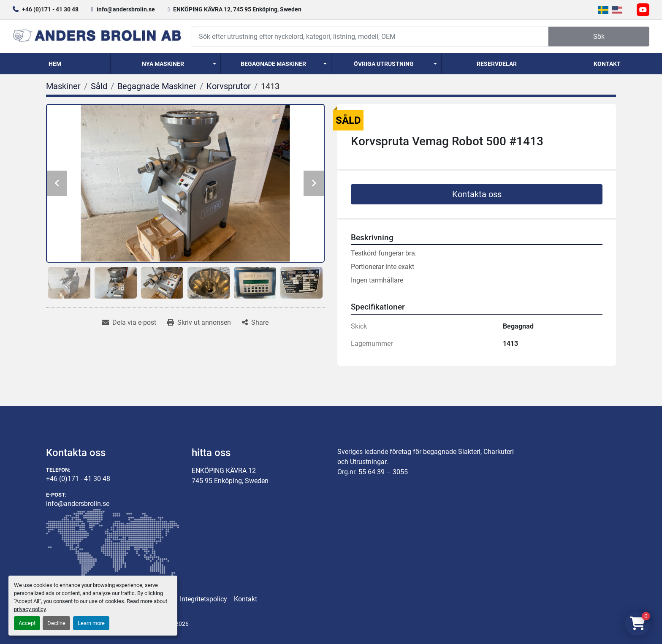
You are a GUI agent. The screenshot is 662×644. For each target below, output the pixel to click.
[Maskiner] (63, 86)
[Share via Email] (129, 323)
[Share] (255, 323)
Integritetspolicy (203, 599)
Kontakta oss (477, 194)
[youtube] (643, 10)
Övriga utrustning (384, 64)
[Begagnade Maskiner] (157, 86)
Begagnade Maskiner (273, 64)
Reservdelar (497, 64)
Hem (55, 64)
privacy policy (30, 609)
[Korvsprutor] (229, 86)
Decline (56, 623)
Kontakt (607, 64)
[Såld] (99, 86)
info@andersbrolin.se (126, 9)
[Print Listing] (199, 323)
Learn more (91, 623)
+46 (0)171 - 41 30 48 (50, 9)
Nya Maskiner (163, 64)
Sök (599, 37)
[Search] (370, 37)
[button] (166, 64)
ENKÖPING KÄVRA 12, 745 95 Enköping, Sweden (237, 9)
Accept (27, 623)
